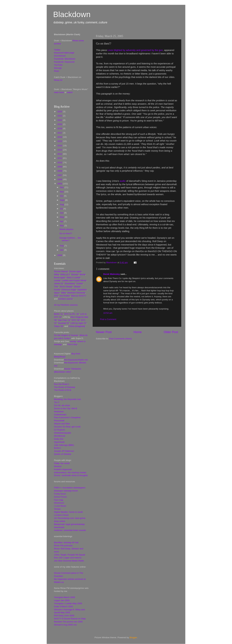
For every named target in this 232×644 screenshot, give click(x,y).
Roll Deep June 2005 (64, 616)
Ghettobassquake (63, 433)
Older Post (171, 332)
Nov (62, 192)
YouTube (58, 65)
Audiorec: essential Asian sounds (70, 530)
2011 (60, 158)
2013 (60, 150)
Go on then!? (66, 233)
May (62, 217)
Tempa (57, 509)
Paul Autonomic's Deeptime (67, 417)
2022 (60, 120)
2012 (60, 154)
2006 (60, 179)
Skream (75, 274)
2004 (60, 255)
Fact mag (58, 500)
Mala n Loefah (74, 277)
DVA (56, 296)
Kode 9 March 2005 (63, 607)
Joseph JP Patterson (64, 451)
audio (123, 181)
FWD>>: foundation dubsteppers (70, 488)
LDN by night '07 (79, 323)
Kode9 (80, 283)
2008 (60, 171)
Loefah (57, 280)
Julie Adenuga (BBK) (64, 445)
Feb (62, 246)
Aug (62, 204)
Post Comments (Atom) (121, 339)
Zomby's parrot (65, 299)
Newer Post (104, 332)
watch (70, 92)
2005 (60, 184)
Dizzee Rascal (61, 271)
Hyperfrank (59, 442)
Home (138, 332)
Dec (62, 187)
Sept (63, 200)
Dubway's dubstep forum (66, 491)
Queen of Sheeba (63, 454)
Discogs (58, 68)
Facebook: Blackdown (65, 59)
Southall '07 (64, 323)
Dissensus (59, 503)
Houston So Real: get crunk (67, 427)
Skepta (77, 287)
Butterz (57, 448)
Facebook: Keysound (64, 62)
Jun (62, 213)
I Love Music (60, 506)
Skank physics (66, 229)
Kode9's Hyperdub (63, 469)
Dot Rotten (65, 296)
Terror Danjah (66, 287)
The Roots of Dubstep (65, 387)
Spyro (57, 293)
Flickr (57, 71)
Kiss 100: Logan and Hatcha (68, 558)
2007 (60, 175)
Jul (62, 209)
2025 (60, 112)
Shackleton (70, 283)
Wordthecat (60, 436)
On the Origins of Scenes (66, 335)
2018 (60, 128)
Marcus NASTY (79, 296)
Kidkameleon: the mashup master (70, 472)
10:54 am (108, 313)
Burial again (60, 277)
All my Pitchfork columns (66, 305)
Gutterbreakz (60, 415)
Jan (62, 250)
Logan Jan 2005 (62, 600)
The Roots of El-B (63, 390)
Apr (62, 221)
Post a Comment (108, 319)
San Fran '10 (64, 320)
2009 (60, 167)
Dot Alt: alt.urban (62, 405)
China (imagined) (77, 326)
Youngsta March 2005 (65, 597)
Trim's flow (72, 344)
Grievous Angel (69, 290)
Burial (83, 274)
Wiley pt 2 (65, 274)
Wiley (57, 274)
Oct (62, 196)
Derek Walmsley (112, 274)
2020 (60, 124)
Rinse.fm (58, 80)
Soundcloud (60, 56)
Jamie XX (59, 283)
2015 (60, 141)
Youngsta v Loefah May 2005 (68, 603)
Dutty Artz (59, 439)
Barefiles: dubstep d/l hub (66, 542)
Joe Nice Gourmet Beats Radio (69, 561)
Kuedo (57, 290)
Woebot (58, 466)
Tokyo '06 (59, 326)
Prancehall (59, 421)
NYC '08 (76, 320)
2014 (60, 146)
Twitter (57, 50)
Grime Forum (60, 497)
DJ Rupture (59, 430)
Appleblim (82, 290)
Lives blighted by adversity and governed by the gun (135, 50)
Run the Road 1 (62, 384)
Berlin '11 (58, 314)
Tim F (57, 402)
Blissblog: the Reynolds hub (67, 399)
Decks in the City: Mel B (65, 408)
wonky (73, 341)
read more (59, 92)
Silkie (63, 293)
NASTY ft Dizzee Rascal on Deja (70, 619)
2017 (60, 133)
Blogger (133, 637)
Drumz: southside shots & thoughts (71, 475)
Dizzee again (75, 271)
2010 (60, 162)
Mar (62, 226)
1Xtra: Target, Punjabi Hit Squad (70, 555)
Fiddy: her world (62, 463)
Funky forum (60, 494)
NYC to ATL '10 (71, 314)
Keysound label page (64, 53)
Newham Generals (76, 293)
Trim (56, 287)
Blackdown (72, 14)
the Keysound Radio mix (76, 360)
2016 (60, 137)
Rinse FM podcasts (63, 546)
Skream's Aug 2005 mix (65, 625)
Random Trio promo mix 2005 (68, 622)
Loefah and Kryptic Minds (74, 280)
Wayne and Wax (62, 424)
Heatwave (59, 412)
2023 (60, 116)
